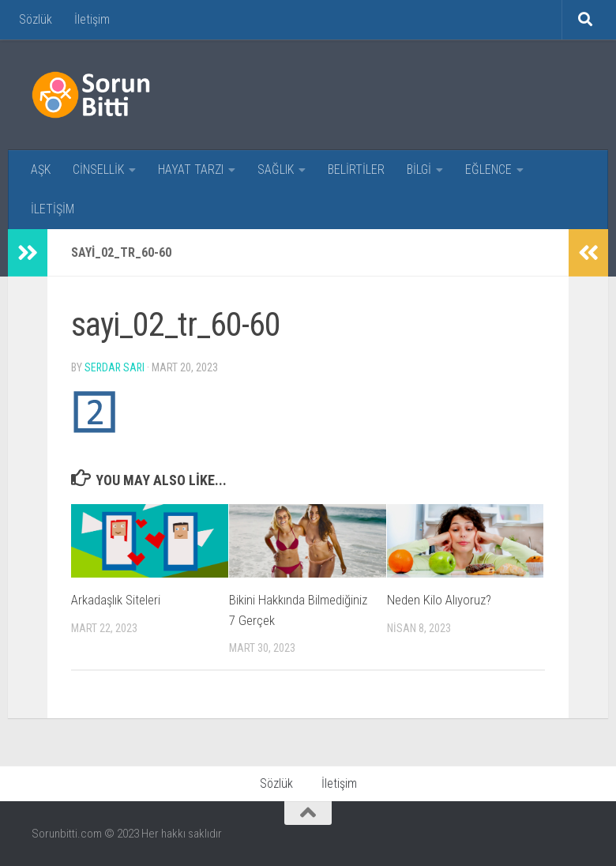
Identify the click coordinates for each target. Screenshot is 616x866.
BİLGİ (419, 169)
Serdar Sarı (116, 367)
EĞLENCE (488, 169)
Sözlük (36, 19)
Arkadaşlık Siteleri (116, 600)
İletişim (92, 19)
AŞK (41, 169)
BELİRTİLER (356, 169)
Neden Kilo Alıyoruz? (439, 600)
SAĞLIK (276, 169)
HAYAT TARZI (191, 169)
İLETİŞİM (53, 209)
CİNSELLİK (98, 169)
